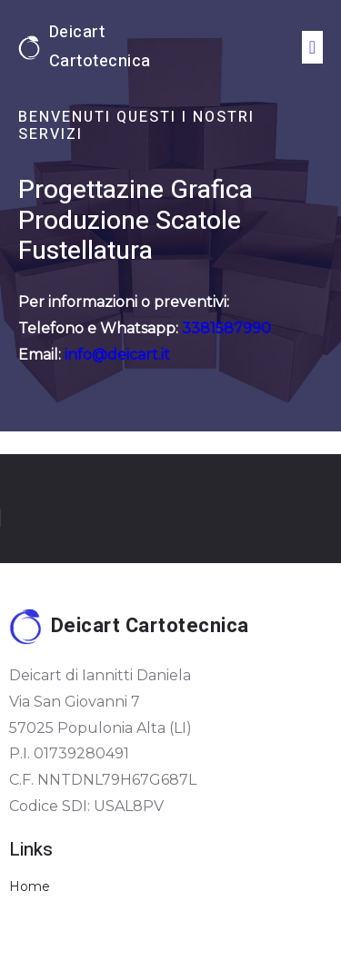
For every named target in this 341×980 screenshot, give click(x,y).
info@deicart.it (117, 355)
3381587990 (225, 328)
